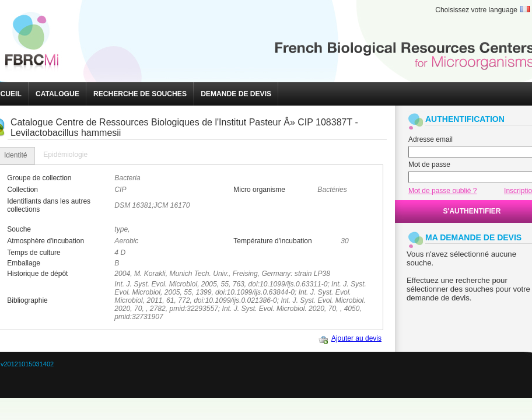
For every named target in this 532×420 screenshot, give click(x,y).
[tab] (65, 155)
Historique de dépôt (37, 274)
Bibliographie (27, 300)
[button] (57, 94)
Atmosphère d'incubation (45, 241)
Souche (19, 229)
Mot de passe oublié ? (442, 191)
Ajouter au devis (356, 338)
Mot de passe (429, 164)
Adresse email (430, 139)
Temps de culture (34, 253)
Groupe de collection (39, 178)
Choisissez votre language (476, 10)
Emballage (24, 263)
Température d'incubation (272, 241)
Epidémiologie (65, 155)
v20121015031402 (27, 364)
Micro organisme (259, 190)
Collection (22, 190)
